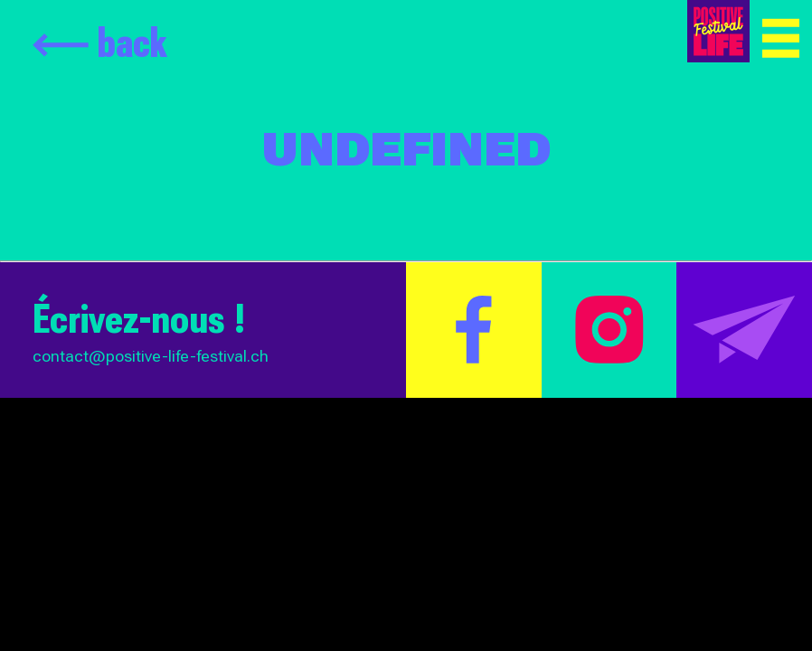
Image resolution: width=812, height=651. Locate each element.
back (100, 42)
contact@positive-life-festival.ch (151, 356)
